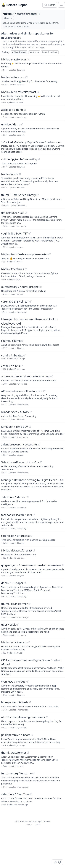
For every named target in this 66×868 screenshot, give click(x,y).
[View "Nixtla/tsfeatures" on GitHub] (26, 269)
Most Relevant (19, 52)
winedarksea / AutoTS (15, 412)
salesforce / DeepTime (15, 794)
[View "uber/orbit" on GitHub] (18, 625)
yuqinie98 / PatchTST (14, 233)
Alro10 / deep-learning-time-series (23, 717)
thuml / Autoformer (14, 753)
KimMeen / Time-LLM (15, 427)
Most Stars (34, 52)
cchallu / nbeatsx (12, 355)
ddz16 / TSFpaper (12, 583)
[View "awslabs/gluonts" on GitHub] (25, 110)
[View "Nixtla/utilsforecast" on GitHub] (29, 642)
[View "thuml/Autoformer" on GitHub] (28, 753)
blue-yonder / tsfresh (15, 702)
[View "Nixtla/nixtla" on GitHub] (20, 174)
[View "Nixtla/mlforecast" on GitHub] (26, 77)
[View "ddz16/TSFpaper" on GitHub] (25, 583)
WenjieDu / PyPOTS (13, 681)
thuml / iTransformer (14, 604)
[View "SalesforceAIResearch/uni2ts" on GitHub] (41, 462)
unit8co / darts (10, 124)
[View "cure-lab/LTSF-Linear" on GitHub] (31, 301)
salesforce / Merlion (14, 497)
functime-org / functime (16, 773)
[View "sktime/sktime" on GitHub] (23, 341)
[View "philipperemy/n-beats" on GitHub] (32, 735)
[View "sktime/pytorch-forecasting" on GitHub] (39, 159)
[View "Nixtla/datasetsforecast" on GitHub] (34, 550)
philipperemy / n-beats (16, 735)
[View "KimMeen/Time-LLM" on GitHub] (30, 427)
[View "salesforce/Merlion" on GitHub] (28, 497)
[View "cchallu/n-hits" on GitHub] (22, 366)
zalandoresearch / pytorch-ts (19, 444)
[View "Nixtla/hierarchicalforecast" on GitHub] (38, 92)
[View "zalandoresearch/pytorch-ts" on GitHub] (39, 444)
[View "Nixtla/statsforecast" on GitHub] (29, 59)
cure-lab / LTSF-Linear (15, 301)
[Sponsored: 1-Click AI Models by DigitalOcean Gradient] (33, 147)
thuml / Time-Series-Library (19, 195)
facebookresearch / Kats (17, 515)
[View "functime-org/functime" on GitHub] (33, 773)
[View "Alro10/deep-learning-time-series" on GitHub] (47, 717)
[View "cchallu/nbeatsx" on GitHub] (24, 355)
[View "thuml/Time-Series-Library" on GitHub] (38, 195)
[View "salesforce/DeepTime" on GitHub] (31, 794)
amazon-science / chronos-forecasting (25, 376)
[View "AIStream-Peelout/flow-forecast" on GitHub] (44, 391)
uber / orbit (8, 625)
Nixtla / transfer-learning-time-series (24, 254)
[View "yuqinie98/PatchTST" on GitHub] (30, 233)
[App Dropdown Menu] (61, 5)
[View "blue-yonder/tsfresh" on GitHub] (30, 702)
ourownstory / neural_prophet (20, 287)
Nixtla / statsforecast (14, 59)
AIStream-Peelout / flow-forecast (22, 391)
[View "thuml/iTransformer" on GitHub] (30, 604)
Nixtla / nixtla (10, 174)
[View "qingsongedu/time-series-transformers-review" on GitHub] (63, 565)
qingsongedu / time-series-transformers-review (31, 565)
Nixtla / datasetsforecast (17, 550)
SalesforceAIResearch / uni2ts (20, 462)
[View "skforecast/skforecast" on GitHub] (32, 536)
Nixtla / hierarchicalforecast (19, 92)
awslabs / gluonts (12, 110)
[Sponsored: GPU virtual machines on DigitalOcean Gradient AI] (33, 667)
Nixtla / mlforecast (13, 77)
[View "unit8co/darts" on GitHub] (22, 124)
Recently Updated (50, 52)
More (8, 18)
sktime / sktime (11, 341)
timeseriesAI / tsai (13, 213)
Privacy (29, 824)
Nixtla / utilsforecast (14, 642)
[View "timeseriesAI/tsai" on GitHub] (26, 213)
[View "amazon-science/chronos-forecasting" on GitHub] (52, 376)
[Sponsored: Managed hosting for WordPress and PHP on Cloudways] (33, 326)
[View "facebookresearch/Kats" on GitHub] (34, 515)
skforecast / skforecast (15, 536)
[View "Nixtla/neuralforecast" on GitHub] (39, 14)
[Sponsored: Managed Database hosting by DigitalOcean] (33, 485)
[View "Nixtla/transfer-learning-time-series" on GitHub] (50, 254)
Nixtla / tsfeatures (13, 269)
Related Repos (17, 5)
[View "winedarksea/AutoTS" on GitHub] (31, 412)
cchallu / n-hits (10, 366)
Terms (38, 824)
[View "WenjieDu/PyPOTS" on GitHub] (27, 681)
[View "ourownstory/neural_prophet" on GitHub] (41, 287)
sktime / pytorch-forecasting (19, 159)
